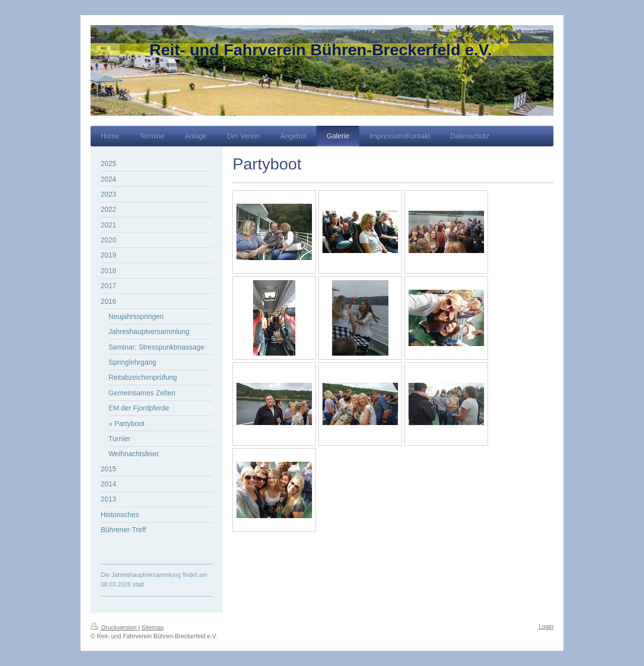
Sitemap (152, 628)
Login (546, 627)
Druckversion (114, 628)
